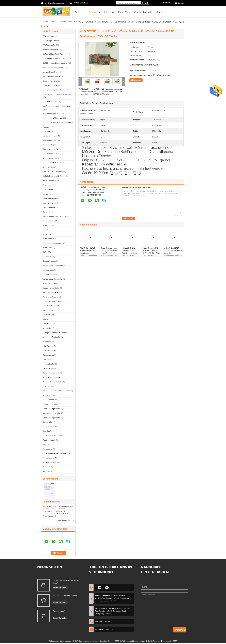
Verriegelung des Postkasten (54, 333)
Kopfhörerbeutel (49, 207)
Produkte (93, 12)
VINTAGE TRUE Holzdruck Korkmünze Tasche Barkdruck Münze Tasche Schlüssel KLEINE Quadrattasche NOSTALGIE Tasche (102, 92)
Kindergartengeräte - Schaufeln (55, 453)
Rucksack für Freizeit (51, 292)
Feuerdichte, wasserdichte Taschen (57, 122)
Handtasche (47, 449)
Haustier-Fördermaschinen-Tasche (56, 391)
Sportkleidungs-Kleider (51, 76)
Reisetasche (47, 248)
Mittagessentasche (50, 404)
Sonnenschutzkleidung (52, 163)
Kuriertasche (48, 324)
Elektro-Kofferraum (50, 136)
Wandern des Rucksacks (52, 279)
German (182, 3)
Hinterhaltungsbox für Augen (54, 176)
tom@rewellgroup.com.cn (55, 3)
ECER (175, 641)
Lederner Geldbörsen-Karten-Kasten (57, 94)
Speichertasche (49, 221)
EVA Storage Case (50, 41)
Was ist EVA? (59, 611)
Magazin (46, 127)
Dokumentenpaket (50, 462)
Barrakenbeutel (49, 355)
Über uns (109, 12)
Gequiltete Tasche (50, 306)
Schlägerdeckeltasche (51, 377)
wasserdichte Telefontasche (54, 172)
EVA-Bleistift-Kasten (50, 85)
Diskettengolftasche (50, 297)
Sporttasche (47, 310)
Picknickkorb (48, 131)
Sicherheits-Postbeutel (51, 337)
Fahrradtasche (48, 274)
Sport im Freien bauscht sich (54, 216)
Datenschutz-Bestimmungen (60, 641)
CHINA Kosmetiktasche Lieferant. (86, 641)
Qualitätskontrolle (143, 12)
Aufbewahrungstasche (51, 409)
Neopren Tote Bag (50, 81)
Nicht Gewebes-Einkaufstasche (55, 63)
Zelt (44, 230)
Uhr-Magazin (48, 145)
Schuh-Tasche (48, 400)
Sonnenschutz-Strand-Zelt (53, 118)
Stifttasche (47, 225)
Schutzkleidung (49, 167)
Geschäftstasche (49, 261)
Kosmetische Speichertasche (54, 90)
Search (145, 3)
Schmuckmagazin (50, 158)
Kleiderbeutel (48, 368)
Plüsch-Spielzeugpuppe (52, 243)
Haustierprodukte (49, 181)
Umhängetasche (49, 140)
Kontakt (160, 12)
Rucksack (46, 212)
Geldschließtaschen (50, 50)
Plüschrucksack (49, 440)
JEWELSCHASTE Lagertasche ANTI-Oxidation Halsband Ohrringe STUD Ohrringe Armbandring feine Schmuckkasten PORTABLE (130, 256)
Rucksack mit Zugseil (51, 373)
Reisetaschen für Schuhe (52, 382)
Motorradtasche (49, 283)
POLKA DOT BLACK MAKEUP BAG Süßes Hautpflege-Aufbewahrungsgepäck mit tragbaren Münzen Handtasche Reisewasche (89, 256)
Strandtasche (48, 395)
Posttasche (47, 342)
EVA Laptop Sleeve (50, 102)
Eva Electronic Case (50, 72)
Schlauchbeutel (49, 427)
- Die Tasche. (48, 346)
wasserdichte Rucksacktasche (55, 67)
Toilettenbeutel (48, 364)
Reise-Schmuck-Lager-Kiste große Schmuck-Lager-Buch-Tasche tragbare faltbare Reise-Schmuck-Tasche (110, 253)
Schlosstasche (48, 458)
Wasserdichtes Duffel (51, 288)
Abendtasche (48, 154)
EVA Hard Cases (49, 36)
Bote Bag (46, 431)
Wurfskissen (47, 239)
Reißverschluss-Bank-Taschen (55, 54)
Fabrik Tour (124, 12)
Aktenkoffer (47, 328)
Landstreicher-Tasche (51, 435)
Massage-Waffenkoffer (51, 113)
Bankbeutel (47, 319)
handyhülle (47, 257)
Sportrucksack (48, 270)
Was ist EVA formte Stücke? (65, 596)
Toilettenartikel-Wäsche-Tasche (55, 58)
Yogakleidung (48, 189)
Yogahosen (47, 185)
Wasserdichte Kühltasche (53, 266)
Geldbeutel (47, 315)
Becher (45, 234)
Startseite (80, 12)
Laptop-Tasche (49, 194)
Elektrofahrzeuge (49, 198)
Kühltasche (47, 359)
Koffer (45, 252)
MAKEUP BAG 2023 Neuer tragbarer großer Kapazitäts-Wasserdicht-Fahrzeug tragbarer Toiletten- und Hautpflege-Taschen (173, 254)
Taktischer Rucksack (51, 301)
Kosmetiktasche (66, 22)
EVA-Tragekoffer (49, 45)
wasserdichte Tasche (51, 203)
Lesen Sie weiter (60, 587)
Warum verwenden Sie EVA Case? (65, 582)
